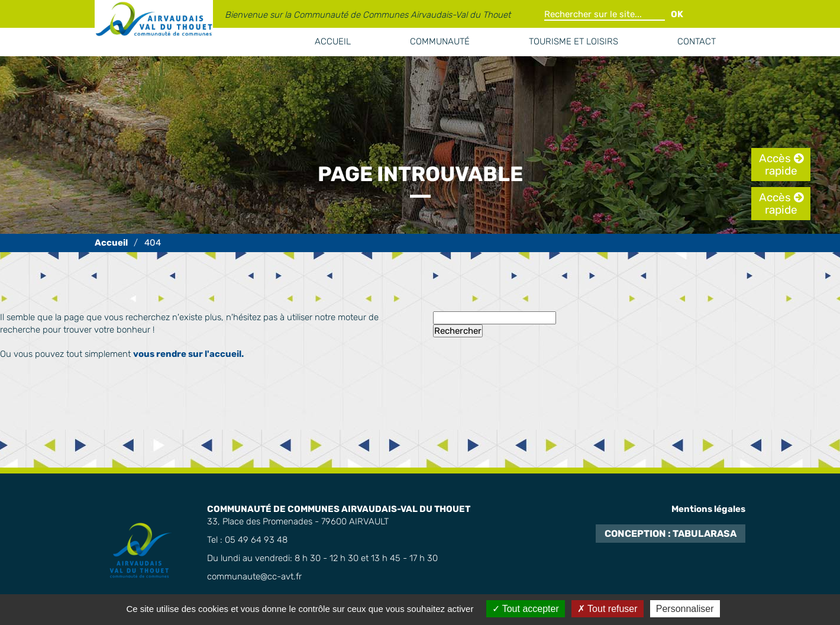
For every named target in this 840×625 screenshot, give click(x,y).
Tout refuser (608, 609)
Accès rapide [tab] (778, 165)
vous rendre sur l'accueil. (188, 354)
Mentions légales (708, 509)
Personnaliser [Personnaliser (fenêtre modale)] (685, 609)
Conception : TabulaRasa (671, 534)
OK (677, 14)
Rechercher (458, 331)
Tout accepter (526, 609)
